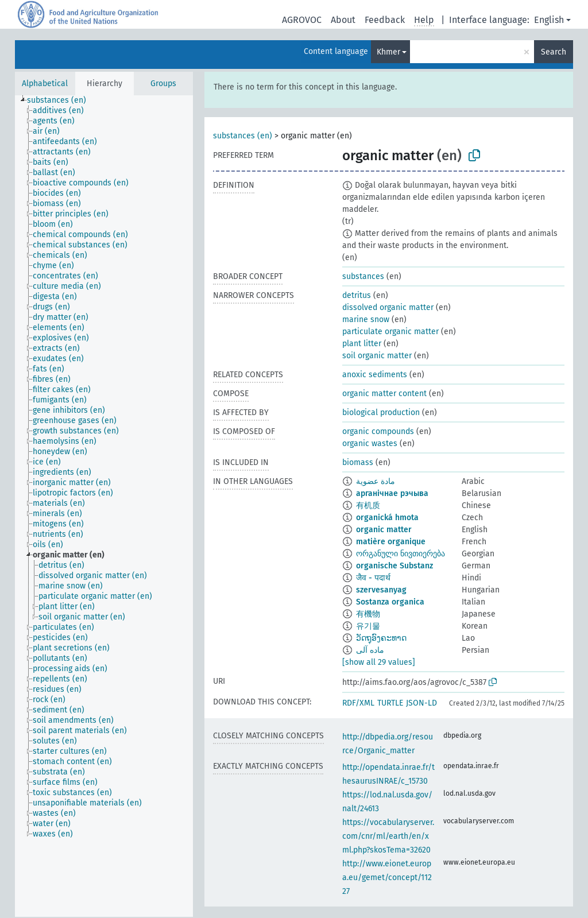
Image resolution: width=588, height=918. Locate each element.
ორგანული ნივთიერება (401, 554)
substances (363, 276)
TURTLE (390, 703)
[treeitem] (61, 100)
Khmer (388, 52)
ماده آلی (370, 650)
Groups (163, 84)
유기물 (368, 626)
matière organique (391, 542)
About (343, 20)
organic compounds (378, 431)
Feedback (385, 20)
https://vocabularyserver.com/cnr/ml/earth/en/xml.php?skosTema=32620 (388, 836)
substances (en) (243, 136)
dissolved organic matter (388, 307)
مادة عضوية (376, 481)
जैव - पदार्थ (373, 578)
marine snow (366, 319)
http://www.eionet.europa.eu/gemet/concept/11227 (387, 878)
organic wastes (370, 443)
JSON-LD (421, 703)
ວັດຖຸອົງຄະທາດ (381, 638)
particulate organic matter (390, 332)
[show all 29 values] (379, 662)
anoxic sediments (375, 375)
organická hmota (387, 518)
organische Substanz (394, 566)
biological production (381, 412)
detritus (357, 295)
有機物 (368, 614)
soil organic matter (377, 356)
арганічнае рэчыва (392, 493)
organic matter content (384, 394)
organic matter (384, 530)
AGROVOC (302, 20)
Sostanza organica (390, 602)
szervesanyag (381, 590)
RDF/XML (358, 703)
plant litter (362, 344)
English (549, 20)
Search (554, 52)
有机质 (368, 506)
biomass (358, 462)
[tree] (104, 506)
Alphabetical (45, 84)
